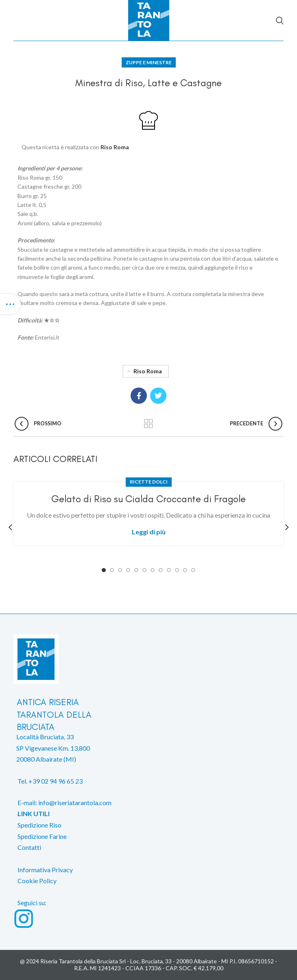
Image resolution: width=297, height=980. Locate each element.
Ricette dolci (149, 482)
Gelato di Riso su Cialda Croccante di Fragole (148, 499)
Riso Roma (115, 147)
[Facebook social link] (139, 396)
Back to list (149, 424)
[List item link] (148, 786)
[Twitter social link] (158, 396)
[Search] (280, 20)
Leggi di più (149, 532)
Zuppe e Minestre (149, 62)
